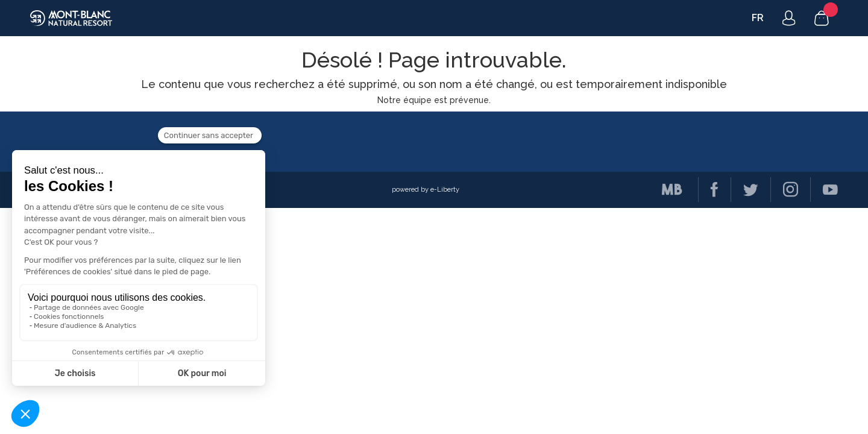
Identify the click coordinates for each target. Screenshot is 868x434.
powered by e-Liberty (426, 190)
